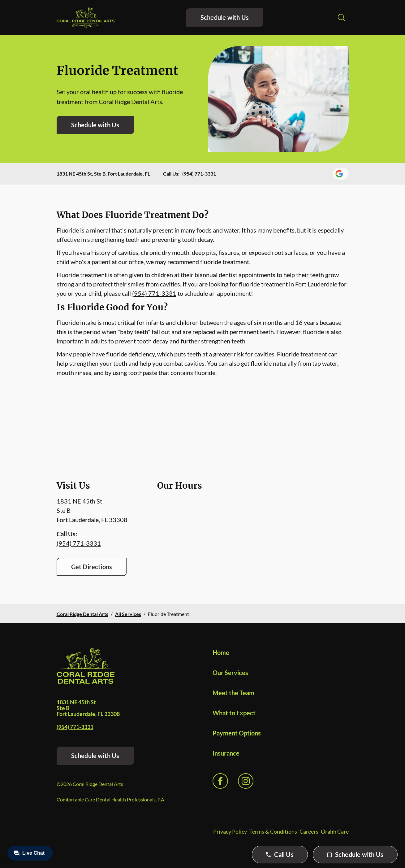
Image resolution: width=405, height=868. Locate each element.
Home (221, 652)
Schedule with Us (225, 17)
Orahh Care (335, 831)
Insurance (226, 753)
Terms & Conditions (273, 831)
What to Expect (234, 713)
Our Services (230, 673)
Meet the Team (233, 693)
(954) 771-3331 (199, 174)
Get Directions (92, 567)
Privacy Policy (230, 831)
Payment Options (237, 733)
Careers (309, 831)
